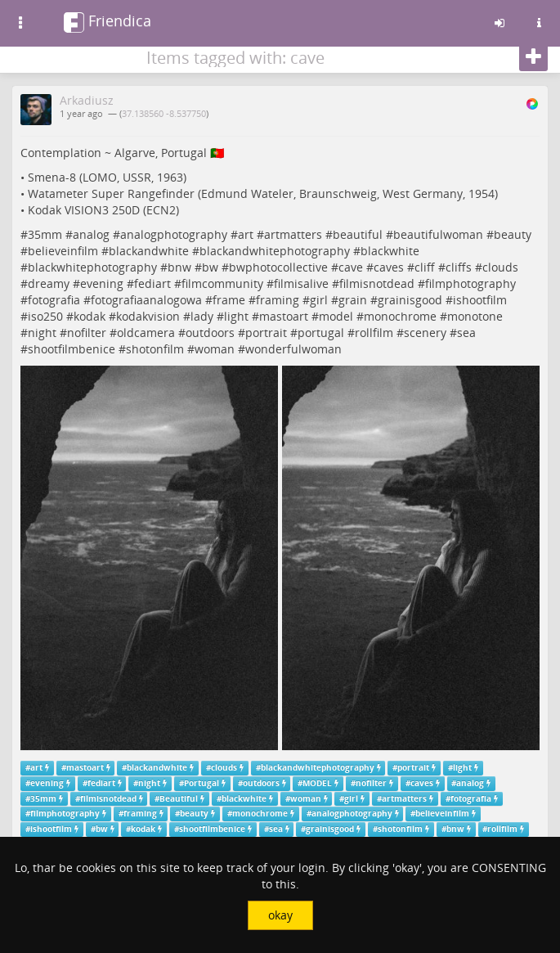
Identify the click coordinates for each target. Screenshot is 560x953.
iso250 (45, 316)
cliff (425, 267)
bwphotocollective (278, 267)
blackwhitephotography (92, 267)
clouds (500, 267)
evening (102, 283)
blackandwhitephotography (275, 251)
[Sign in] (500, 23)
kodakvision (148, 316)
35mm (45, 234)
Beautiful (179, 799)
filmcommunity (222, 283)
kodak (90, 316)
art (246, 234)
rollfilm (374, 333)
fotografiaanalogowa (146, 300)
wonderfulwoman (293, 349)
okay (280, 915)
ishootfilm (480, 300)
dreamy (49, 283)
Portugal (202, 783)
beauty (513, 234)
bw (210, 267)
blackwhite (390, 251)
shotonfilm (155, 349)
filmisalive (301, 283)
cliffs (459, 267)
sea (466, 333)
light (236, 316)
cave (351, 267)
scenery (425, 333)
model (336, 316)
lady (202, 316)
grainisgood (410, 300)
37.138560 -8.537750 (164, 114)
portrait (266, 333)
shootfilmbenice (72, 349)
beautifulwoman (438, 234)
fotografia (54, 300)
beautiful (358, 234)
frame (229, 300)
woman (215, 349)
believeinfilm (63, 251)
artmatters (293, 234)
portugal (321, 333)
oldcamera (146, 333)
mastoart (284, 316)
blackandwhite (149, 251)
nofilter (87, 333)
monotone (475, 316)
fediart (152, 283)
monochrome (400, 316)
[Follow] (533, 57)
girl (319, 300)
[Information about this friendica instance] (539, 23)
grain (353, 300)
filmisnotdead (377, 283)
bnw (179, 267)
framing (278, 300)
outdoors (210, 333)
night (42, 333)
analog (91, 234)
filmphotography (470, 283)
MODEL (317, 783)
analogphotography (174, 234)
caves (389, 267)
